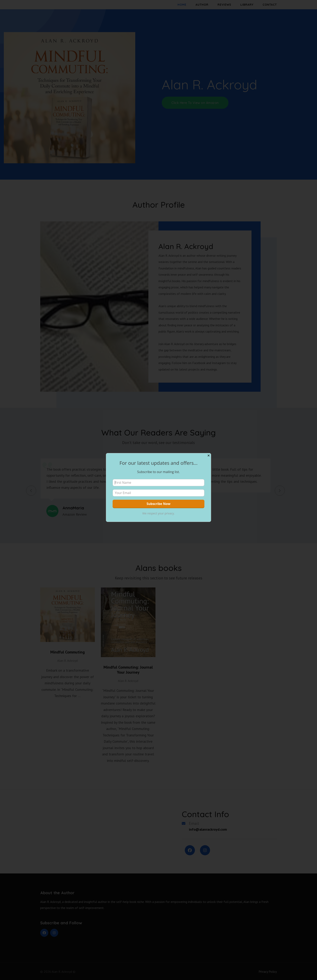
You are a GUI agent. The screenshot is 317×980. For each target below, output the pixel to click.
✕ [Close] (209, 456)
